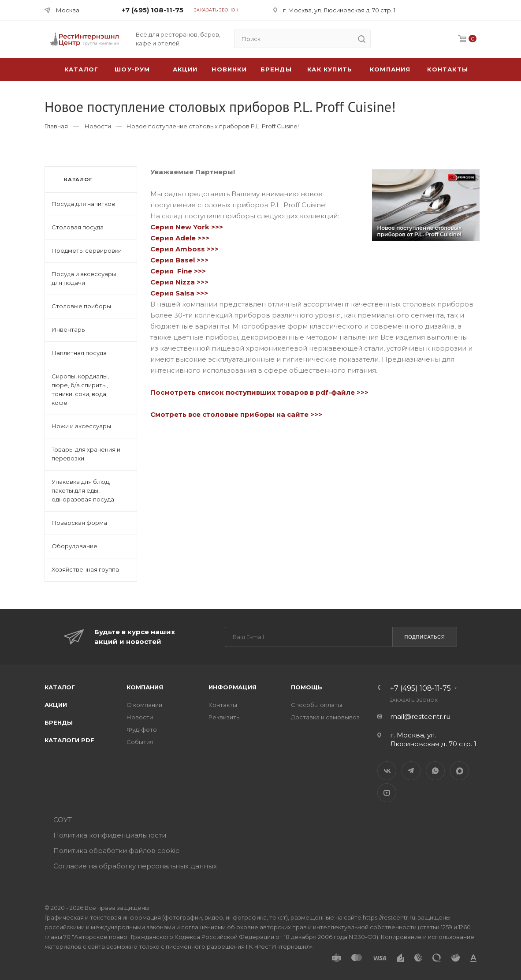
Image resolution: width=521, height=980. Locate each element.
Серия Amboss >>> (184, 249)
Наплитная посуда (79, 353)
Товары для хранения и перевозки (86, 454)
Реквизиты (225, 717)
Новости (98, 126)
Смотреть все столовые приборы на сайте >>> (236, 414)
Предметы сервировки (87, 251)
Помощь (307, 687)
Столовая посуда (78, 227)
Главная (56, 126)
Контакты (448, 69)
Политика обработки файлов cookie (117, 851)
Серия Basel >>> (179, 260)
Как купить (330, 69)
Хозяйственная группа (85, 569)
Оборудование (74, 546)
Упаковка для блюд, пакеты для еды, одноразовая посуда (83, 490)
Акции (56, 705)
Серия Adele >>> (182, 238)
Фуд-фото (142, 729)
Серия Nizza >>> (180, 282)
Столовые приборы (81, 306)
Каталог (60, 687)
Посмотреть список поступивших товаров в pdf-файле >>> (259, 392)
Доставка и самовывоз (325, 717)
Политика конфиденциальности (110, 835)
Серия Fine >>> (178, 271)
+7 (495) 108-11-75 (153, 10)
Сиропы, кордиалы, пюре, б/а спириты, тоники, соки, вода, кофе (80, 389)
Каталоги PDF (69, 740)
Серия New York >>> (187, 227)
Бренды (276, 69)
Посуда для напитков (83, 204)
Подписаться (424, 637)
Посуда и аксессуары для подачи (84, 278)
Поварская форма (79, 523)
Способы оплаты (316, 705)
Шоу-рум (132, 69)
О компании (144, 705)
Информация (233, 687)
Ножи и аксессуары (81, 426)
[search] (361, 39)
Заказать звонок (216, 10)
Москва (68, 10)
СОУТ (63, 820)
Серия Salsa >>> (179, 293)
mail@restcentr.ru (420, 716)
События (140, 742)
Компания (390, 69)
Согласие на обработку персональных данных (135, 866)
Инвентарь (68, 329)
